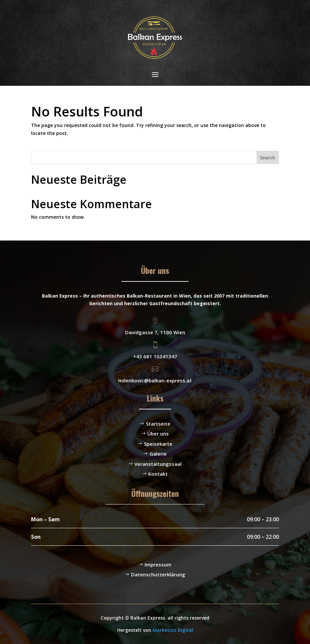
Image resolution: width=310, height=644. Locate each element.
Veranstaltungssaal (158, 464)
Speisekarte (158, 444)
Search (268, 158)
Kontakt (158, 474)
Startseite (158, 424)
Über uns (158, 434)
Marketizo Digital (173, 630)
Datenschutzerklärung (158, 574)
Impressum (158, 564)
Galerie (158, 454)
